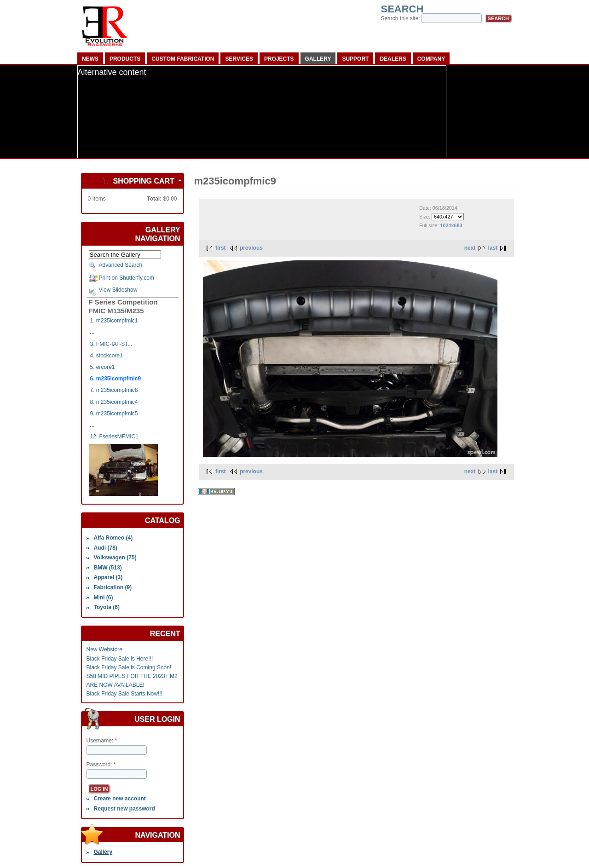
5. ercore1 (103, 367)
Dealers (393, 59)
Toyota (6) (106, 607)
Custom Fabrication (183, 59)
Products (125, 59)
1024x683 (451, 225)
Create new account (119, 799)
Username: (102, 741)
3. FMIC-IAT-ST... (111, 344)
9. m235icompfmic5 (114, 414)
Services (239, 59)
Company (431, 59)
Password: (101, 765)
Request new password (124, 809)
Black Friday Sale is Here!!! (120, 659)
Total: (154, 199)
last (493, 248)
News (90, 59)
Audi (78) (105, 548)
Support (355, 59)
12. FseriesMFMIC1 (114, 437)
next (470, 248)
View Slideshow (118, 290)
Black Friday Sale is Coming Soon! (129, 667)
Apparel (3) (108, 577)
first (221, 248)
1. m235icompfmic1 (114, 321)
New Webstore (104, 650)
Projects (279, 59)
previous (251, 248)
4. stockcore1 (107, 356)
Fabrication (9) (113, 587)
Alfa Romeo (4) (113, 538)
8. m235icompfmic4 (114, 402)
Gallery (318, 59)
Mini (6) (103, 598)
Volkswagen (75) (115, 558)
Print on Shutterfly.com (127, 278)
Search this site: (401, 18)
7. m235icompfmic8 (114, 390)
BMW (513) (107, 568)
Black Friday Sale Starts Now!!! (124, 694)
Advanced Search (121, 265)
